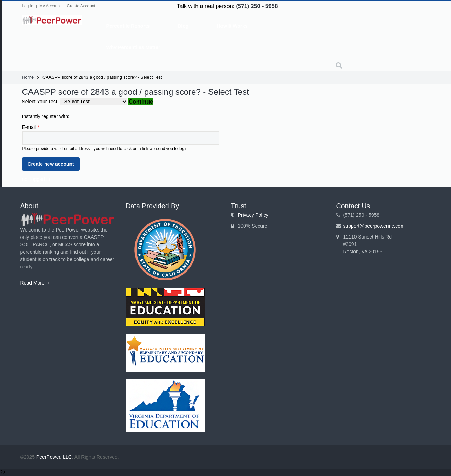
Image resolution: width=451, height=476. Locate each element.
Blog (183, 26)
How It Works (232, 26)
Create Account (81, 6)
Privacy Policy (253, 215)
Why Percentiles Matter (133, 47)
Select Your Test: (41, 102)
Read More (35, 283)
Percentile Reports (128, 26)
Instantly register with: (46, 116)
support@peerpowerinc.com (374, 226)
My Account (50, 6)
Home (28, 77)
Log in (28, 6)
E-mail (31, 127)
